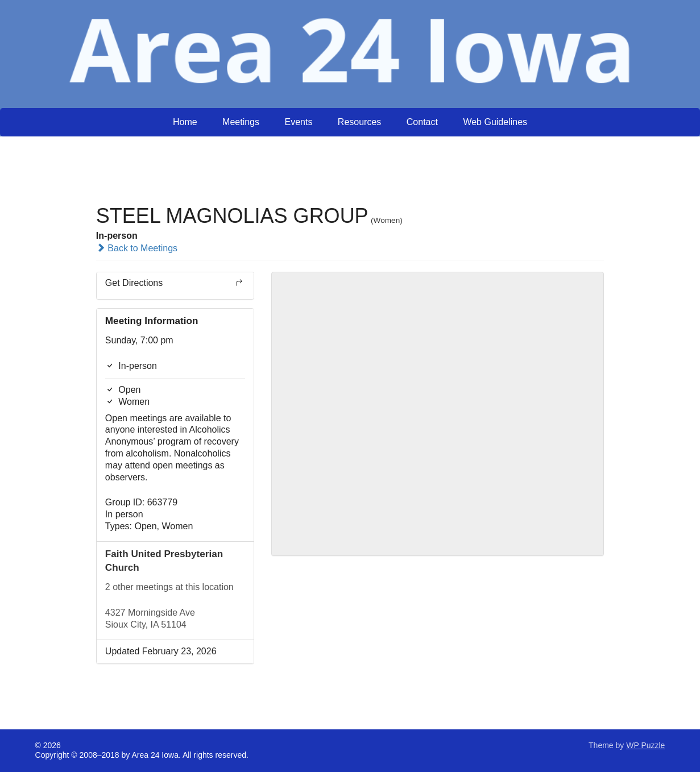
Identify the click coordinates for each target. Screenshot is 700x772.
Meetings (241, 122)
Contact (422, 122)
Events (298, 122)
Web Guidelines (495, 122)
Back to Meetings (137, 248)
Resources (359, 122)
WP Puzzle (645, 745)
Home (185, 122)
